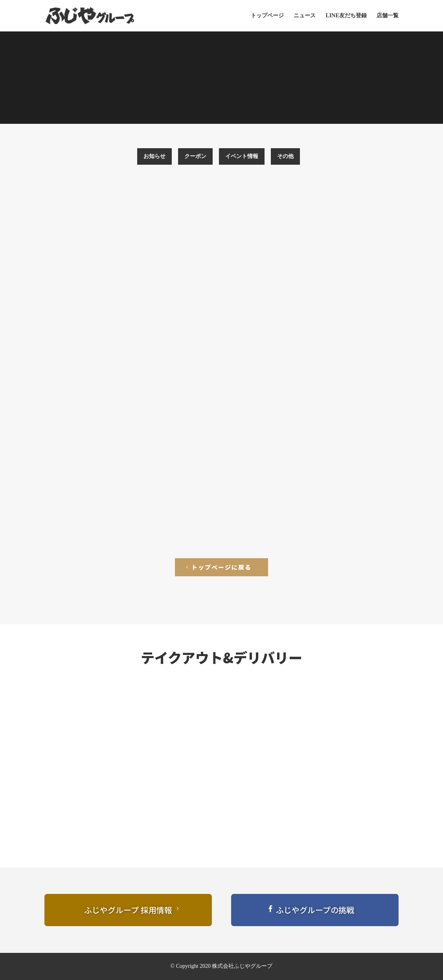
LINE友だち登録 (346, 16)
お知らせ (154, 156)
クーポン (195, 156)
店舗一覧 (388, 16)
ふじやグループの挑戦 (315, 910)
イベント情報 (242, 156)
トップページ (267, 16)
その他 (285, 156)
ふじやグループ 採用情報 (128, 910)
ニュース (305, 16)
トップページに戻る (221, 567)
